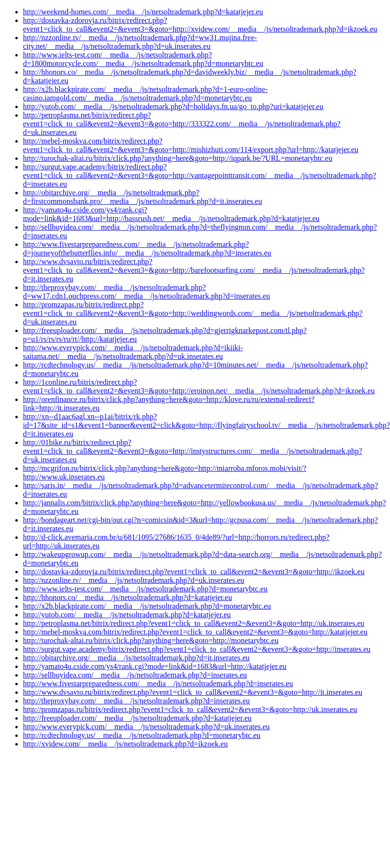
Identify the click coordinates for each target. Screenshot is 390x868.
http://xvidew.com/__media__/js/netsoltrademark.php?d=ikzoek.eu (125, 744)
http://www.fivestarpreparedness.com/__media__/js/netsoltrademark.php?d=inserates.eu (158, 684)
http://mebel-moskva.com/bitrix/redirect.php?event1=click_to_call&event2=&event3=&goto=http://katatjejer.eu (195, 632)
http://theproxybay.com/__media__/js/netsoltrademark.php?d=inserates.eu (136, 701)
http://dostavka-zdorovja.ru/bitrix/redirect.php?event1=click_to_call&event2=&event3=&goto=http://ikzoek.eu (194, 572)
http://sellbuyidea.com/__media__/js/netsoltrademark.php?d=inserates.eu (135, 675)
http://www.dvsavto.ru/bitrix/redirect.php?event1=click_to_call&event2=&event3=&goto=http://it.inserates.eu (193, 692)
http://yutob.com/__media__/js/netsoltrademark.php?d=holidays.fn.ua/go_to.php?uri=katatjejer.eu (173, 106)
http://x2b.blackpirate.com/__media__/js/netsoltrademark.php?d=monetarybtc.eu (147, 606)
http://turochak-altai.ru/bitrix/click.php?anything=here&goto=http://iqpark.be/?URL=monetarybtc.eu (178, 158)
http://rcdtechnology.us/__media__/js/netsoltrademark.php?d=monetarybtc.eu (142, 735)
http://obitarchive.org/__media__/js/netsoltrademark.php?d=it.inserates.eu (136, 658)
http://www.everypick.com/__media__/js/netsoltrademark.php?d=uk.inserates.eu (146, 727)
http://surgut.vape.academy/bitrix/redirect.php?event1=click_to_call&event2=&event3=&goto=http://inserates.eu (197, 649)
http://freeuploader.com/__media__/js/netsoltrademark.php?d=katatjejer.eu (137, 718)
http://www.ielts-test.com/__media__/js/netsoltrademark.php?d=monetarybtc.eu (145, 589)
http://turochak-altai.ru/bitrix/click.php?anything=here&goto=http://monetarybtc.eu (151, 640)
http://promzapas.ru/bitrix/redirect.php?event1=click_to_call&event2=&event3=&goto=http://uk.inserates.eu (190, 709)
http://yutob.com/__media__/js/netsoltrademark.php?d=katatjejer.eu (127, 615)
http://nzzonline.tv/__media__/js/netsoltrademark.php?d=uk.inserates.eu (134, 580)
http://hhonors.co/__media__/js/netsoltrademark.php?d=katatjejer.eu (128, 597)
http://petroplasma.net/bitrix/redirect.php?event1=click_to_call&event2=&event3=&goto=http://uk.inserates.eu (194, 623)
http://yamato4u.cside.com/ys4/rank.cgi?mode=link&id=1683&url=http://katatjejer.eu (155, 666)
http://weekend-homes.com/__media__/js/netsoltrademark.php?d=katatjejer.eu (143, 12)
